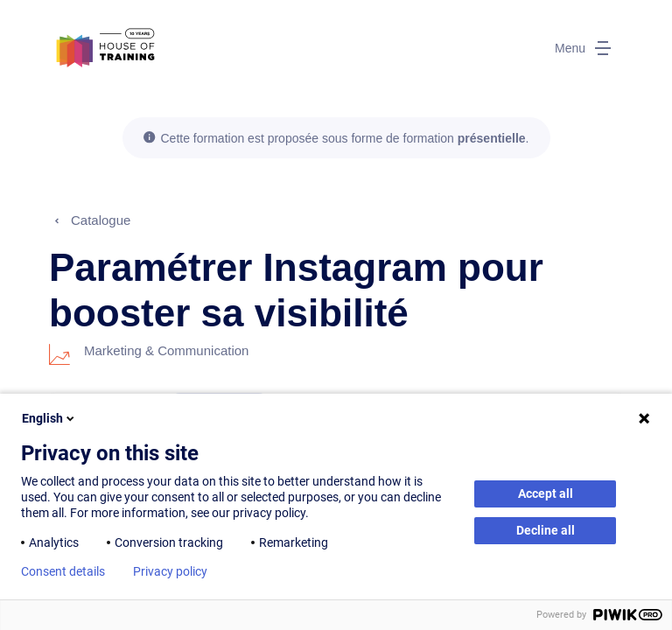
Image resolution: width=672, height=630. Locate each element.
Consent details (63, 571)
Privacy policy (170, 571)
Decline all (546, 530)
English (49, 418)
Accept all (546, 493)
